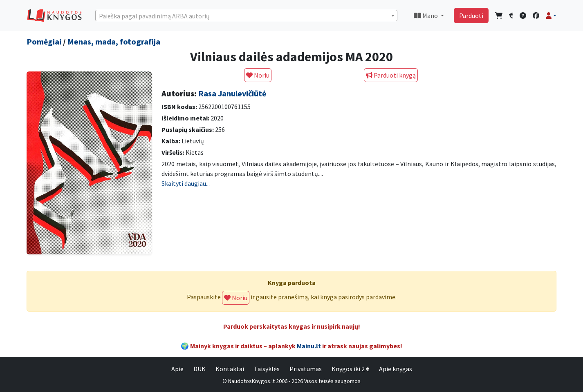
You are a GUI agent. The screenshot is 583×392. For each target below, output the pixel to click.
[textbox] (246, 16)
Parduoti (471, 16)
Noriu (258, 75)
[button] (551, 16)
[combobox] (246, 16)
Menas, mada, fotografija (114, 41)
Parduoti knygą (391, 75)
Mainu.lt (309, 346)
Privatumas (306, 369)
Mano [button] (426, 16)
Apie (177, 369)
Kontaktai (230, 369)
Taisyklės (267, 369)
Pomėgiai (44, 41)
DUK (200, 369)
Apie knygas (396, 369)
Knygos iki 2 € (350, 369)
